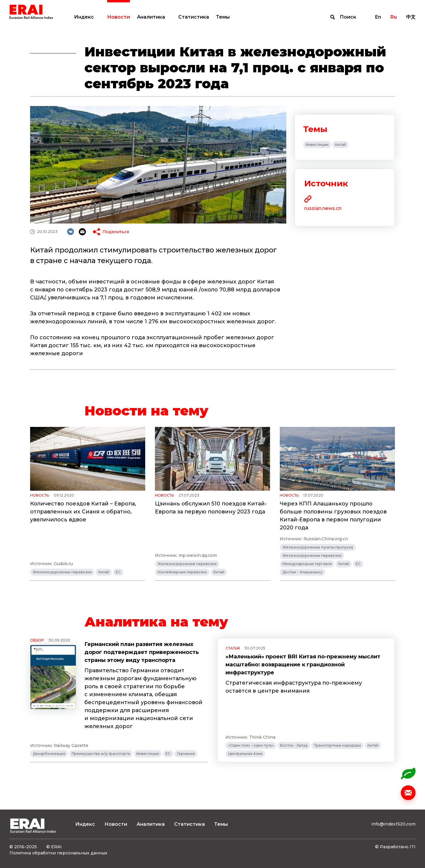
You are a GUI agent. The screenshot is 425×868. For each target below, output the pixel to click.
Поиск (348, 17)
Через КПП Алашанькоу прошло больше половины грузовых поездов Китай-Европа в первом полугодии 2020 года (333, 516)
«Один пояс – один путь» (251, 745)
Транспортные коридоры (337, 745)
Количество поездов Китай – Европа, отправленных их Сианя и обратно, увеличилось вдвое (83, 512)
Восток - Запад (294, 745)
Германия (186, 754)
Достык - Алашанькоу (303, 572)
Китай (340, 145)
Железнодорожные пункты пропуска (318, 547)
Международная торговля (307, 564)
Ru (394, 17)
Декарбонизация (49, 754)
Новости (118, 17)
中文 (411, 17)
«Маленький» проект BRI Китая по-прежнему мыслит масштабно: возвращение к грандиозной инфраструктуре (303, 665)
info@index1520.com (393, 824)
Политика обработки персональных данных (58, 853)
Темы (223, 17)
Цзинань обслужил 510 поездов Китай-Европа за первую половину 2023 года (211, 508)
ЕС (118, 572)
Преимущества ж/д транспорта (101, 754)
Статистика (194, 17)
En (378, 17)
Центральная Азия (245, 754)
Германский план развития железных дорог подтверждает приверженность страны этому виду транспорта (142, 652)
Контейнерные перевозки (182, 572)
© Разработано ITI (395, 847)
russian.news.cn (323, 208)
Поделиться (116, 232)
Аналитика (151, 17)
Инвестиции (317, 145)
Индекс (84, 17)
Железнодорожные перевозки (62, 572)
